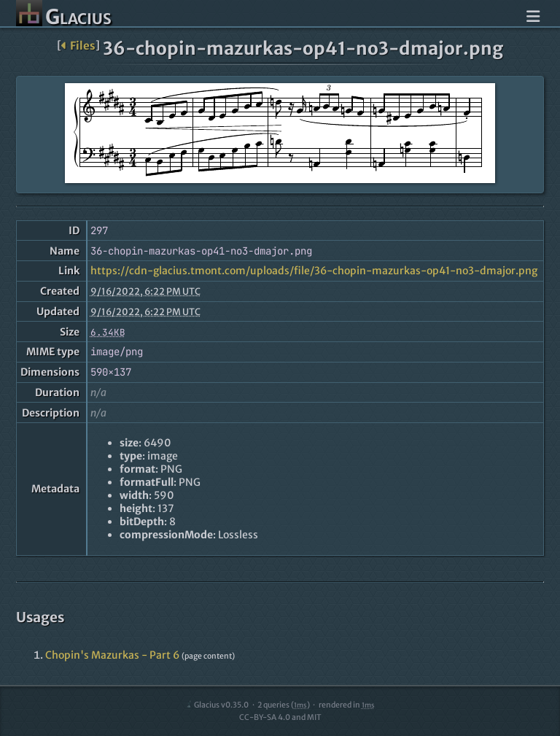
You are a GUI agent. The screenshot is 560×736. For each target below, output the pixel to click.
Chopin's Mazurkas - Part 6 (112, 655)
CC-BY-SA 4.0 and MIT (280, 717)
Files (78, 46)
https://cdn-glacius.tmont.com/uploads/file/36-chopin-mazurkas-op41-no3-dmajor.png (314, 271)
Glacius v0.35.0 (217, 705)
